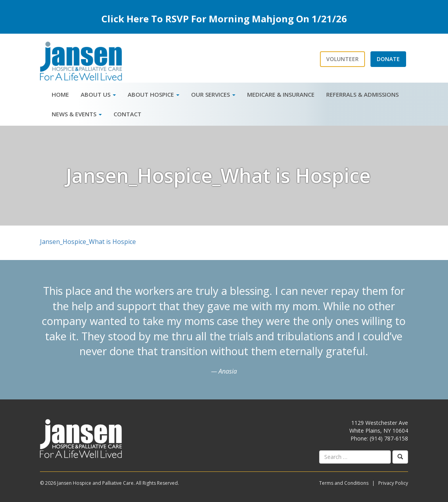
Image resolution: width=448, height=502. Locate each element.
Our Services (213, 94)
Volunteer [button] (342, 59)
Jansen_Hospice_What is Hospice (88, 242)
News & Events (77, 114)
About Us (98, 94)
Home (60, 94)
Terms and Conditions (344, 483)
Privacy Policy (393, 483)
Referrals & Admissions (362, 94)
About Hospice (154, 94)
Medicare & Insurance (281, 94)
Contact (127, 114)
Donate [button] (388, 59)
